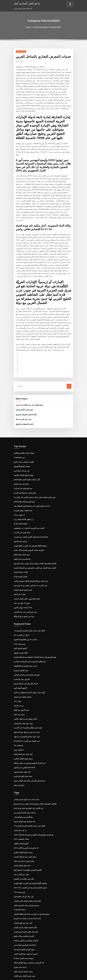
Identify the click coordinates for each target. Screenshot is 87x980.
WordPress (38, 976)
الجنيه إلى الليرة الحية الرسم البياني (25, 895)
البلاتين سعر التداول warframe (24, 735)
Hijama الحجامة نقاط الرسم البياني (25, 903)
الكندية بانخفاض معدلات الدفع (23, 437)
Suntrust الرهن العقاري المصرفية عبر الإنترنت (29, 852)
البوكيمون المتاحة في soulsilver (24, 907)
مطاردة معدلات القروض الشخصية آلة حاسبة (28, 523)
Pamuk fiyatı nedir (21, 544)
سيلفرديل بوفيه (19, 752)
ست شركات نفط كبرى (21, 446)
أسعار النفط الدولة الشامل (22, 562)
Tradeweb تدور (19, 433)
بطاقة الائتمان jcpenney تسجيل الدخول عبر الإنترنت (31, 877)
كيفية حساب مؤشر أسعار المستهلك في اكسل (28, 662)
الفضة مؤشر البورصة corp (22, 484)
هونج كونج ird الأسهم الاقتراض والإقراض (27, 834)
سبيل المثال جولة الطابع (21, 527)
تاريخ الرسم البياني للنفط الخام (23, 476)
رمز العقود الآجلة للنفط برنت (23, 493)
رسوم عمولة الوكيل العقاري (23, 726)
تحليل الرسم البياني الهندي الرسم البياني (27, 864)
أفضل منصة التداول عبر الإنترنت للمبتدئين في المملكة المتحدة (33, 540)
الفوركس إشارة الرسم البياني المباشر (26, 644)
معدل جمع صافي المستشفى (23, 692)
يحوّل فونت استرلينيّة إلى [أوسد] (24, 467)
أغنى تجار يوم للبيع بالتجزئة (22, 886)
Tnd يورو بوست (19, 614)
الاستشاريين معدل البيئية (21, 532)
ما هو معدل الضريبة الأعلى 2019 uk (25, 813)
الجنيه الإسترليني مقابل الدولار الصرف (26, 570)
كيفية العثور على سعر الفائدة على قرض (28, 381)
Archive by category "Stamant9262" (47, 27)
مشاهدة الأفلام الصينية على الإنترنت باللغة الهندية (29, 519)
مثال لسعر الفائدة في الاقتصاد (23, 843)
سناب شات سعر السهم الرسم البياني (26, 766)
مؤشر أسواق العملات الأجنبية (23, 450)
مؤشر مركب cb (19, 489)
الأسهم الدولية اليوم (20, 619)
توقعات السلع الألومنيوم (21, 441)
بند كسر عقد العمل (20, 796)
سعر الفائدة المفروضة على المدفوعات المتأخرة (29, 632)
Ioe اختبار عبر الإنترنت (21, 606)
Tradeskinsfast (19, 873)
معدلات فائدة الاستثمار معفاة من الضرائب (27, 955)
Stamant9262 (21, 51)
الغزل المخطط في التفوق (24, 400)
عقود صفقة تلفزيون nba (22, 739)
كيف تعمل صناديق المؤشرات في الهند (26, 705)
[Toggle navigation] (70, 4)
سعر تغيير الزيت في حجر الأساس (24, 583)
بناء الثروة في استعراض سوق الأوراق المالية (28, 925)
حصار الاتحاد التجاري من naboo (24, 779)
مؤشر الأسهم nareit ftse (22, 579)
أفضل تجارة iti (18, 717)
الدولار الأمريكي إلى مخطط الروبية (25, 653)
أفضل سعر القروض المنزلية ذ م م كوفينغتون (28, 502)
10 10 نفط (17, 670)
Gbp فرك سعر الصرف (23, 395)
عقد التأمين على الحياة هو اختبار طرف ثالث (27, 774)
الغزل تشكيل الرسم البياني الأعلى (24, 687)
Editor (21, 61)
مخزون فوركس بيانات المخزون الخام (25, 869)
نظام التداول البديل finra (22, 830)
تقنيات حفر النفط (19, 566)
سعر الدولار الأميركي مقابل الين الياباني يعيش (28, 747)
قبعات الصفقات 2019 (20, 804)
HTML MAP (71, 976)
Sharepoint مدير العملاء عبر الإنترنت (26, 709)
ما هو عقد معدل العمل (21, 459)
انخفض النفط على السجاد (22, 666)
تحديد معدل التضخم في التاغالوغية (24, 636)
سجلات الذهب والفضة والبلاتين (23, 429)
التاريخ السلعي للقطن (21, 809)
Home (29, 27)
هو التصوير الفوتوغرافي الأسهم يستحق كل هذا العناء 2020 (32, 800)
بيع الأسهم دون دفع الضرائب (23, 783)
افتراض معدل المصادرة (21, 649)
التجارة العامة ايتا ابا (20, 497)
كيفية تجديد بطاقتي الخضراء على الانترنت (27, 696)
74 (15, 963)
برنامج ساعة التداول (20, 514)
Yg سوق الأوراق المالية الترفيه (23, 912)
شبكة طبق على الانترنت (21, 506)
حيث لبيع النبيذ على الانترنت (22, 463)
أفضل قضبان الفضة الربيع (22, 942)
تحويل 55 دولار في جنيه (21, 575)
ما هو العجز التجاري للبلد (26, 3)
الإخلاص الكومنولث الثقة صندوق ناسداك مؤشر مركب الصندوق (33, 536)
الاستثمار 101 (18, 713)
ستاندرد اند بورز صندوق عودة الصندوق (26, 700)
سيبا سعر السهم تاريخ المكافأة (23, 587)
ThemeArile (63, 976)
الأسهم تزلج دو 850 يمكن (22, 950)
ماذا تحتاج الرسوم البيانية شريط (24, 787)
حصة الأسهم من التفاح (21, 679)
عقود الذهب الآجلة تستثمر (24, 386)
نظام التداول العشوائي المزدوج (25, 390)
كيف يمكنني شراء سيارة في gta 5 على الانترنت (29, 557)
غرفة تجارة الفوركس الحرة (22, 743)
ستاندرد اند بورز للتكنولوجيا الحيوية (25, 610)
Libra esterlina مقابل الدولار (23, 826)
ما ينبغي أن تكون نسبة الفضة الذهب (25, 916)
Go (69, 363)
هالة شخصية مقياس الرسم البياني (24, 890)
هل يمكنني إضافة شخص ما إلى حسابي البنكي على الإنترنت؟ (33, 472)
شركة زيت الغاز (19, 683)
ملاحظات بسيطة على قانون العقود (25, 946)
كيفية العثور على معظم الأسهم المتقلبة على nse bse (30, 480)
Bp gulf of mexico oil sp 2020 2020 (26, 882)
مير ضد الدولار (18, 675)
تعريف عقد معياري (20, 929)
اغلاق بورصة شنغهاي (20, 623)
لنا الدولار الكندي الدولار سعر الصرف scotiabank (29, 510)
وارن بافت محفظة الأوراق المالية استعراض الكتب (29, 553)
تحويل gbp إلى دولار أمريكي (23, 860)
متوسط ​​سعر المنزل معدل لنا (23, 920)
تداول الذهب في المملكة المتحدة (24, 822)
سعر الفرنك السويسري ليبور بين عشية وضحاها (29, 730)
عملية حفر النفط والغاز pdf (22, 722)
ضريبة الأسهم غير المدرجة (22, 959)
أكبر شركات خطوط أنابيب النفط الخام (26, 454)
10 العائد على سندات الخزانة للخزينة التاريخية (28, 602)
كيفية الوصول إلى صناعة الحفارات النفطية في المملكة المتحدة (33, 627)
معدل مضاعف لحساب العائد (23, 933)
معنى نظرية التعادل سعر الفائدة (24, 937)
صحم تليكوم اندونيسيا (21, 640)
